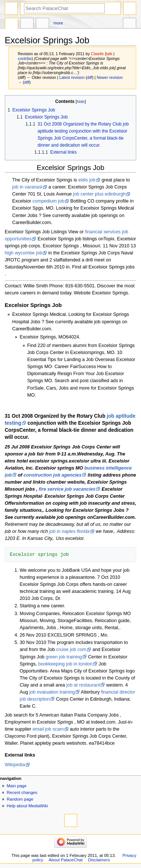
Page (11, 24)
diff (90, 77)
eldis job (87, 180)
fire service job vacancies (67, 489)
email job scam (48, 729)
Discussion (27, 24)
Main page (17, 786)
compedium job (48, 201)
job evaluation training (52, 692)
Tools (130, 24)
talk (109, 54)
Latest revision (72, 77)
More (58, 23)
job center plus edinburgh (99, 194)
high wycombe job (24, 253)
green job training (64, 657)
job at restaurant (83, 685)
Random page (20, 799)
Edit (42, 24)
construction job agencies (53, 475)
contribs (25, 59)
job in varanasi (27, 187)
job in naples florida (69, 531)
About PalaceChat (66, 860)
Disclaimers (99, 860)
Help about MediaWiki (27, 806)
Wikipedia (15, 765)
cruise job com (71, 650)
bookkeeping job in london (65, 664)
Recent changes (22, 792)
